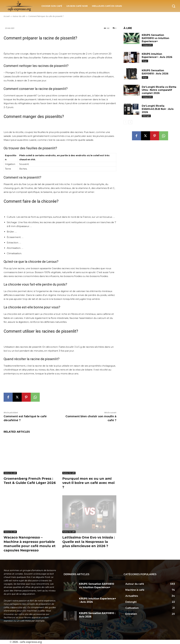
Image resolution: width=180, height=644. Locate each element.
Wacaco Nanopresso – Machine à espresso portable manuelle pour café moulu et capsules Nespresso (30, 544)
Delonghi (146, 116)
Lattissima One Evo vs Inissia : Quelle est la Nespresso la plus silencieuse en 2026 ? (89, 542)
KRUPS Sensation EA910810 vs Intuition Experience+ (155, 38)
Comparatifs (147, 45)
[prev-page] (125, 122)
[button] (174, 6)
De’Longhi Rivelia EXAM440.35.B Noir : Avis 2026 (158, 109)
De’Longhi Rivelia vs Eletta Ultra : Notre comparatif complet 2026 (159, 90)
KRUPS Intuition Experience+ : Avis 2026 (157, 56)
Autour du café (10, 473)
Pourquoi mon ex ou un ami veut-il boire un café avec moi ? (88, 483)
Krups (145, 61)
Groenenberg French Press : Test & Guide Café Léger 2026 (30, 481)
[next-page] (130, 122)
